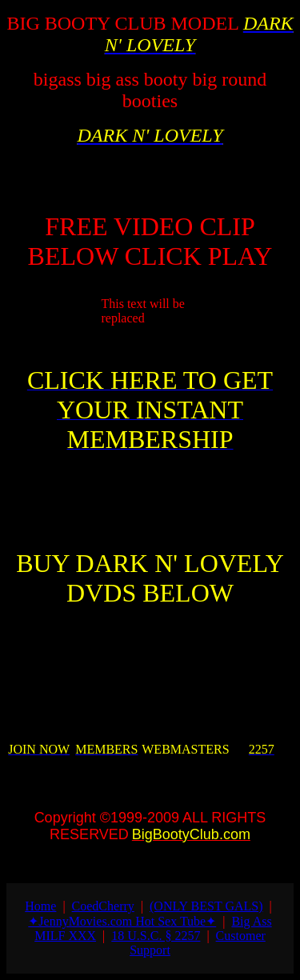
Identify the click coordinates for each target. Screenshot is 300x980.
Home (40, 906)
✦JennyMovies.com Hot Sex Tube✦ (122, 921)
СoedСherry (103, 906)
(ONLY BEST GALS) (206, 906)
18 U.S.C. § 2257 (156, 936)
